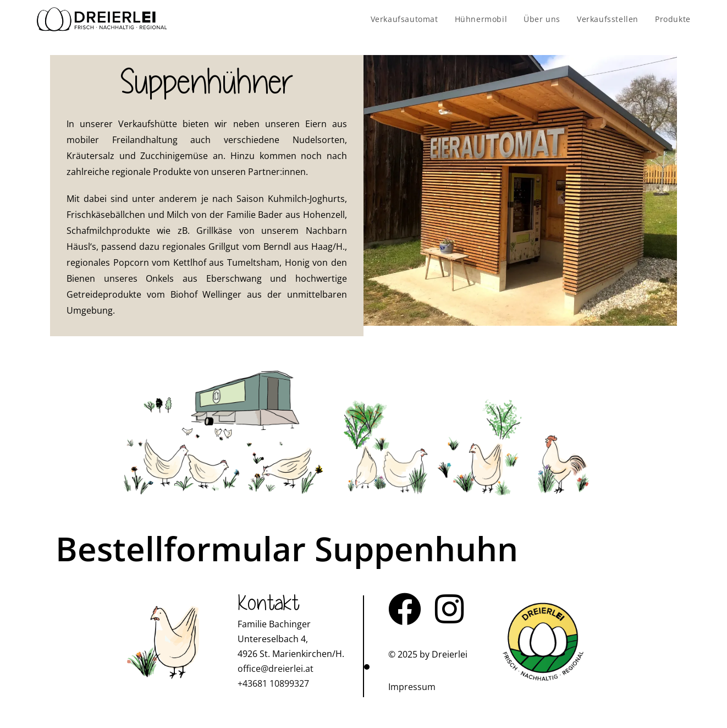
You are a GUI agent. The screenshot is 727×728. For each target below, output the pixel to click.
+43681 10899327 (273, 683)
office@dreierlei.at (276, 669)
